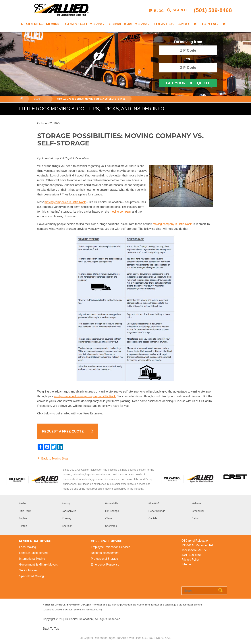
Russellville (112, 503)
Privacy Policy (190, 560)
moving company (121, 212)
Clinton (109, 518)
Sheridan (67, 526)
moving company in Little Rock (172, 224)
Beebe (23, 503)
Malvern (196, 503)
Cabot (195, 518)
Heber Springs (157, 511)
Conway (67, 518)
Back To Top (51, 629)
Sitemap (187, 564)
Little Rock (25, 511)
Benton (23, 526)
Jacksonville (69, 511)
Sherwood (111, 526)
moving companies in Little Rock (65, 202)
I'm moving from (188, 42)
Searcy (66, 503)
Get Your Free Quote (188, 83)
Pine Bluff (154, 503)
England (24, 518)
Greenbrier (198, 511)
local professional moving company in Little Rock (85, 396)
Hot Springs (112, 511)
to (188, 59)
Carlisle (153, 518)
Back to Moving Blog (52, 459)
